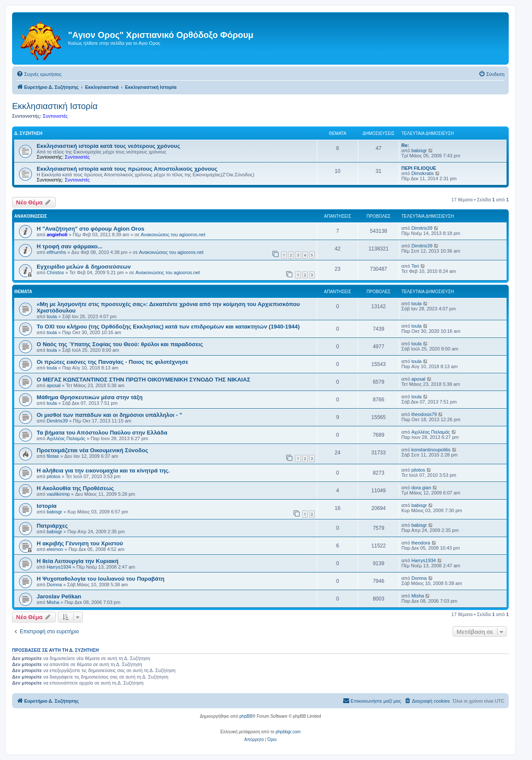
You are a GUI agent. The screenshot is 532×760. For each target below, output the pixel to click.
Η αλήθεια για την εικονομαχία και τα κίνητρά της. (103, 471)
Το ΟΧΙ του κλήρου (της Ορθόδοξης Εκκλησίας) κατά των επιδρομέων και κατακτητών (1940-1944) (168, 327)
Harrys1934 (59, 567)
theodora (421, 543)
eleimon (55, 549)
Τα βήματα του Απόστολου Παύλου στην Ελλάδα (102, 433)
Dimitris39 (422, 228)
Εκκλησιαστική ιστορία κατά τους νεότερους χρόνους (108, 146)
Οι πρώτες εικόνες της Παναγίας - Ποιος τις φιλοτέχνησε (112, 362)
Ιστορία (47, 506)
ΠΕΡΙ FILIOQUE (419, 168)
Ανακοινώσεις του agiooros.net (173, 235)
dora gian (421, 488)
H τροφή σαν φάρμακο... (69, 246)
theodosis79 (424, 414)
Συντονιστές (55, 116)
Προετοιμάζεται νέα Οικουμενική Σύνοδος (92, 450)
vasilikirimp (58, 494)
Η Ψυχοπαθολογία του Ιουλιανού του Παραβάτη (100, 579)
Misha (53, 602)
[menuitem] (39, 74)
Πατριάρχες (52, 526)
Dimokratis (422, 173)
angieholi (57, 235)
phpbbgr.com (288, 732)
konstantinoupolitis (431, 450)
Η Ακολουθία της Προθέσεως (75, 488)
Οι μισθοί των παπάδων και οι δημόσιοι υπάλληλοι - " (109, 415)
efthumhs (56, 252)
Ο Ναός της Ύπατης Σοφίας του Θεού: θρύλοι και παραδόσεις (120, 344)
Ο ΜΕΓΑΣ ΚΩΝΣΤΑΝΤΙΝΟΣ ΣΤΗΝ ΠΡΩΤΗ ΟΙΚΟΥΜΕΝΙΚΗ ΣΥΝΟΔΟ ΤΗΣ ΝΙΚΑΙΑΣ (144, 380)
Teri (415, 266)
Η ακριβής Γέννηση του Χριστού (80, 543)
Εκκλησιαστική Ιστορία (55, 106)
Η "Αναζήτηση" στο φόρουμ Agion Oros (91, 229)
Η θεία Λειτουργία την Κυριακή (78, 561)
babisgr (419, 150)
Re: (405, 145)
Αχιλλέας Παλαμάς (66, 438)
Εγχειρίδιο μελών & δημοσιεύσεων (84, 267)
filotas (53, 456)
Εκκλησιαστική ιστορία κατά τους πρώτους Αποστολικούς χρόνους (127, 169)
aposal (53, 385)
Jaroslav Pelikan (59, 596)
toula (52, 316)
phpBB (246, 716)
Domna (54, 585)
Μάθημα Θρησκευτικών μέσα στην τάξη (90, 397)
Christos (55, 272)
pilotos (53, 476)
